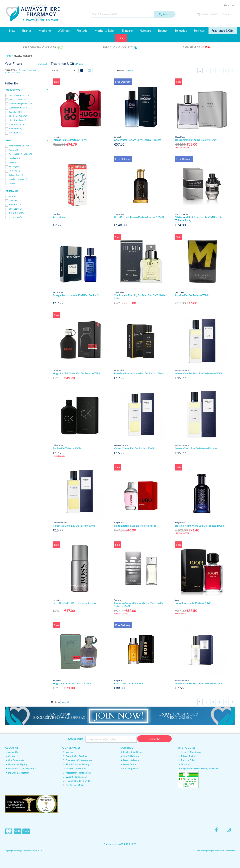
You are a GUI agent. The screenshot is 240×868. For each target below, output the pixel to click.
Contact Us (12, 756)
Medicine (45, 31)
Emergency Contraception (77, 760)
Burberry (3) (14, 171)
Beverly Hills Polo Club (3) (20, 154)
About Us (12, 752)
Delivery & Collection (17, 773)
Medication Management (77, 773)
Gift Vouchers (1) (17, 133)
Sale (121, 38)
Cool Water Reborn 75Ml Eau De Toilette (137, 140)
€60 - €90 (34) (15, 205)
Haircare (145, 31)
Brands (27, 31)
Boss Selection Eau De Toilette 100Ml (197, 140)
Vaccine (68, 752)
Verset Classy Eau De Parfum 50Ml (134, 448)
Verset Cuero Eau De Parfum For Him (196, 448)
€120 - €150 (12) (16, 213)
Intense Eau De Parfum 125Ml (70, 140)
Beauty (163, 31)
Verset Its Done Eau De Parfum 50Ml (74, 526)
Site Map (184, 764)
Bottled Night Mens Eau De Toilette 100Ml (200, 526)
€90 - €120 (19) (16, 209)
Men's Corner (129, 764)
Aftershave (59, 217)
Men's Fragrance (27, 70)
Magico (207, 851)
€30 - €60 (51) (15, 201)
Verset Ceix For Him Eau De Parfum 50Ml (199, 373)
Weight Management (75, 777)
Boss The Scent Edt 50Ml (128, 683)
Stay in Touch (76, 739)
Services (199, 31)
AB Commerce (228, 851)
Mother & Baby (104, 31)
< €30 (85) (13, 196)
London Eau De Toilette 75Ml (192, 295)
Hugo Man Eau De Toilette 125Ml (72, 683)
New (12, 31)
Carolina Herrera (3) (18, 179)
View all (130, 70)
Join (233, 5)
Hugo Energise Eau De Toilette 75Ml (135, 526)
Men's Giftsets (12, 72)
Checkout (228, 14)
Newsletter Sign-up (16, 764)
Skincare (127, 31)
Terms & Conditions (190, 752)
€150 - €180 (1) (16, 217)
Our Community (15, 760)
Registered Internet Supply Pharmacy (198, 769)
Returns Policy (187, 760)
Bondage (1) (14, 158)
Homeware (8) (15, 129)
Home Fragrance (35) (19, 124)
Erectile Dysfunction (75, 769)
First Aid (82, 31)
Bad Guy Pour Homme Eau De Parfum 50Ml (139, 373)
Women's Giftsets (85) (19, 108)
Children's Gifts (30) (18, 116)
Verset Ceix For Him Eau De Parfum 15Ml (199, 683)
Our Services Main (74, 785)
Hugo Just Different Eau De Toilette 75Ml (77, 373)
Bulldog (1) (14, 167)
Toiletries (181, 31)
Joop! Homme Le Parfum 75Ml (193, 603)
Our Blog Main (129, 769)
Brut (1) (12, 162)
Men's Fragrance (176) (19, 95)
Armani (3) (14, 150)
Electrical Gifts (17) (17, 120)
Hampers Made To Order (77, 781)
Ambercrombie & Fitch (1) (21, 146)
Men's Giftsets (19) (18, 99)
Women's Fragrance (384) (21, 104)
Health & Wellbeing (132, 752)
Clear (43, 64)
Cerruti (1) (14, 183)
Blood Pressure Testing (76, 764)
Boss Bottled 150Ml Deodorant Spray (74, 603)
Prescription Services (75, 756)
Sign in (226, 5)
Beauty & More (130, 760)
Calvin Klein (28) (16, 175)
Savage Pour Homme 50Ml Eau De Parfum (77, 295)
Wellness (64, 31)
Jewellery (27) (15, 112)
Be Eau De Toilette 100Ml (68, 448)
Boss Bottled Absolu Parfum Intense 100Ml (139, 217)
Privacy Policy (187, 756)
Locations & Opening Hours (21, 769)
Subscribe (154, 739)
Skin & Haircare (130, 756)
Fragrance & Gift (222, 31)
